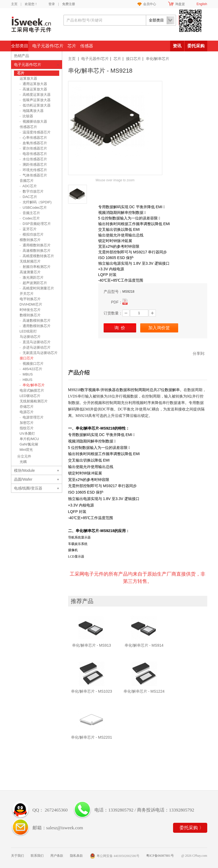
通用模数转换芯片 (35, 245)
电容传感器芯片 (34, 154)
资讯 (177, 46)
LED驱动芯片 (30, 396)
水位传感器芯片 (34, 159)
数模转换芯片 (30, 315)
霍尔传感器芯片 (34, 148)
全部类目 (20, 46)
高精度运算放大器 (35, 95)
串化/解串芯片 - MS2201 (92, 737)
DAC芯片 (28, 197)
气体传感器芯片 (34, 175)
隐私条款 (76, 856)
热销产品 (22, 56)
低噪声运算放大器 (35, 100)
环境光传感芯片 (34, 170)
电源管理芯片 (32, 417)
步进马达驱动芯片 (35, 347)
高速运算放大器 (34, 89)
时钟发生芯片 (30, 310)
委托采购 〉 (191, 828)
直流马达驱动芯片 (35, 342)
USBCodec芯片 (33, 208)
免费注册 (69, 4)
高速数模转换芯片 (35, 320)
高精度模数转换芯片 (37, 256)
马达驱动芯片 (30, 337)
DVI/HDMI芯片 (31, 304)
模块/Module (24, 470)
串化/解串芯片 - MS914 (144, 645)
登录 (52, 4)
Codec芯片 (30, 218)
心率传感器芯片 (34, 138)
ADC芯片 (28, 186)
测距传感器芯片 (34, 164)
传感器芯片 (28, 127)
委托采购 (196, 46)
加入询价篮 (159, 328)
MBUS (26, 374)
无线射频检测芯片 (34, 401)
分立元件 (24, 456)
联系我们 (37, 856)
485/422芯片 (31, 369)
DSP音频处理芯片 (35, 224)
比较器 (27, 116)
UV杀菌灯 (27, 433)
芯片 (72, 46)
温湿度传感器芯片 (35, 132)
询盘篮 (180, 4)
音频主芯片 (30, 213)
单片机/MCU (29, 439)
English (202, 4)
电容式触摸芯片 (32, 390)
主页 (14, 4)
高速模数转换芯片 (35, 251)
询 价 (120, 328)
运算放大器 (28, 78)
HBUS (26, 380)
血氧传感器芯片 (34, 143)
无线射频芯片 (30, 261)
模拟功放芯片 (32, 234)
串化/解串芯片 (158, 59)
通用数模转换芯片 (35, 326)
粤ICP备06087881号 (160, 856)
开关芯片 (27, 294)
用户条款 (57, 856)
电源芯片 (27, 412)
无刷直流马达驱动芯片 (39, 353)
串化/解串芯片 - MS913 (92, 645)
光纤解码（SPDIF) (36, 202)
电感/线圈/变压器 (28, 488)
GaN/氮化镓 (29, 444)
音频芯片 (27, 181)
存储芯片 (27, 407)
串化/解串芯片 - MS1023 (92, 691)
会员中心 (150, 4)
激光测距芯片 (32, 277)
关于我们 (17, 856)
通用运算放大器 (34, 84)
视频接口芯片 (32, 364)
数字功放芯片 (32, 191)
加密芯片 (27, 423)
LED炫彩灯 (28, 331)
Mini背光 (26, 450)
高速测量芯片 (30, 272)
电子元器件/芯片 (48, 46)
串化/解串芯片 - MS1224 (144, 691)
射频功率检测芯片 (35, 267)
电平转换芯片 (30, 299)
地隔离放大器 (32, 111)
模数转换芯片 (30, 240)
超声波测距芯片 (34, 283)
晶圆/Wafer (23, 479)
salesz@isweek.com (65, 828)
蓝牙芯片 (28, 229)
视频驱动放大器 (34, 121)
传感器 (87, 46)
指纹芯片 (27, 428)
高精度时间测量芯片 (37, 288)
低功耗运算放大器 (35, 105)
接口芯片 (133, 59)
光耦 (23, 462)
